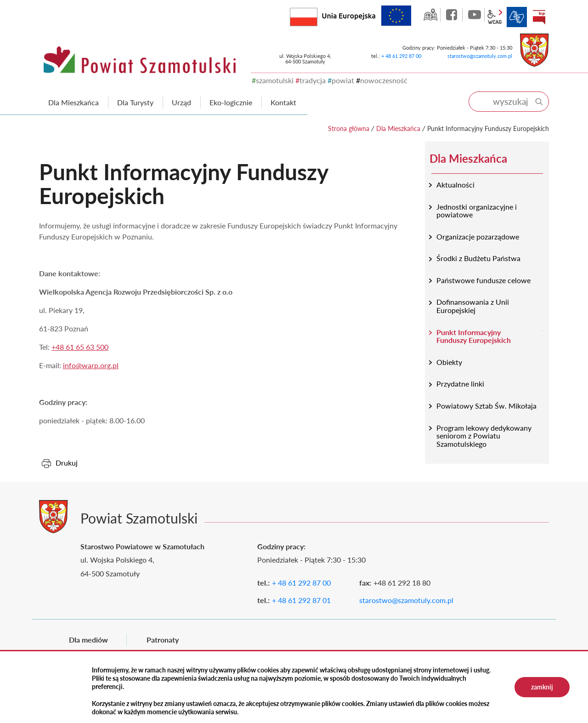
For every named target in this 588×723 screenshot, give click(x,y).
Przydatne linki (460, 384)
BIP (539, 17)
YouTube (475, 15)
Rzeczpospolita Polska (317, 15)
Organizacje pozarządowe (478, 236)
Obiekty (449, 362)
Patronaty (163, 640)
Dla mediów (88, 640)
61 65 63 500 (87, 347)
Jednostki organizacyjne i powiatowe (477, 211)
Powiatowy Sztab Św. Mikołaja (486, 406)
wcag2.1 (495, 17)
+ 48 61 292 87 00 (401, 56)
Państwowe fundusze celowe (483, 280)
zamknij (542, 687)
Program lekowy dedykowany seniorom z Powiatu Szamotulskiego (484, 436)
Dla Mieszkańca (398, 128)
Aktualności (455, 185)
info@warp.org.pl (91, 365)
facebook (452, 15)
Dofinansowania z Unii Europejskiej (473, 306)
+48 (59, 347)
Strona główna (349, 128)
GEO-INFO (430, 15)
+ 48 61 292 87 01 (301, 600)
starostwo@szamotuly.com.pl (480, 56)
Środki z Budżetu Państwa (478, 258)
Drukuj (67, 463)
